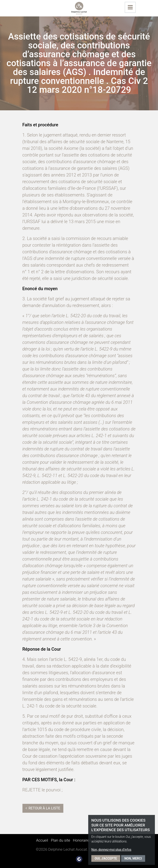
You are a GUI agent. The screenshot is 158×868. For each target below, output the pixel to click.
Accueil (42, 840)
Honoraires (82, 840)
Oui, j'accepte (106, 858)
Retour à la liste (43, 808)
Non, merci (133, 858)
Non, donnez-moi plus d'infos (111, 850)
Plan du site (61, 840)
